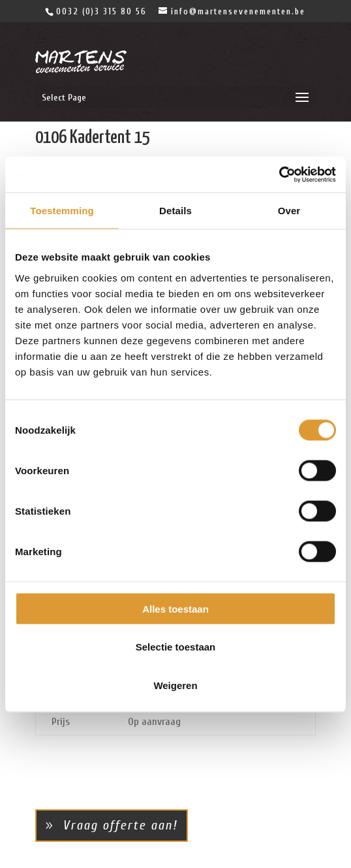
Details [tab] (175, 211)
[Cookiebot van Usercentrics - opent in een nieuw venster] (279, 174)
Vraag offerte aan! (120, 825)
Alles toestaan (175, 608)
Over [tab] (289, 211)
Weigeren (175, 685)
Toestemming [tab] (62, 211)
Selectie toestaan (176, 647)
